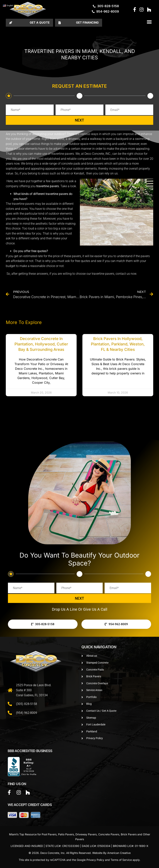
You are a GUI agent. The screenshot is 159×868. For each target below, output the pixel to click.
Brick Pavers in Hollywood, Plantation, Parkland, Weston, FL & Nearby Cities (118, 344)
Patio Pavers (66, 834)
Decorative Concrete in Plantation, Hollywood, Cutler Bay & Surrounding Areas (41, 344)
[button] (149, 22)
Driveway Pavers (86, 834)
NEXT (79, 120)
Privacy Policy (95, 860)
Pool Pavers (49, 834)
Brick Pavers (129, 834)
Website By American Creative (111, 853)
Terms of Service (121, 860)
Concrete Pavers (109, 834)
